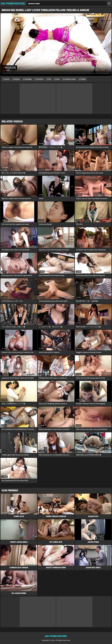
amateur (40, 79)
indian (83, 79)
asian (7, 79)
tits (50, 79)
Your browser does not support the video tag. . (56, 45)
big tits (17, 79)
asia (58, 79)
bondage (28, 79)
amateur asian (70, 79)
